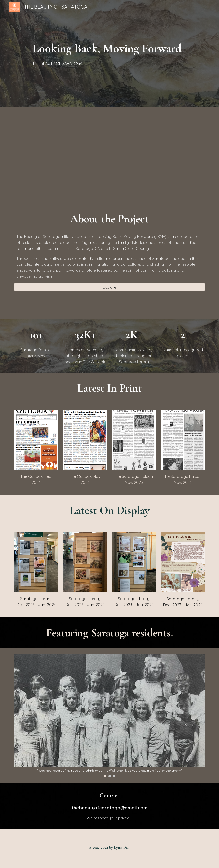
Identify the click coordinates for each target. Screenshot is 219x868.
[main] (109, 53)
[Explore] (109, 287)
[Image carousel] (109, 716)
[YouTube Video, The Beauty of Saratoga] (109, 154)
